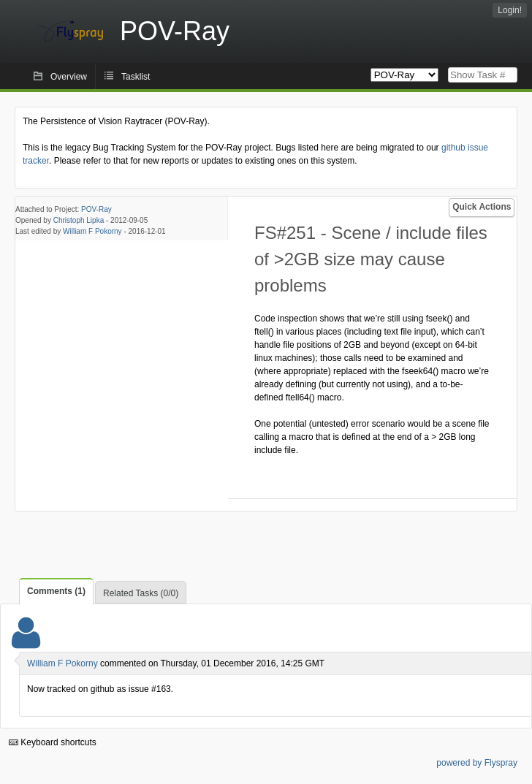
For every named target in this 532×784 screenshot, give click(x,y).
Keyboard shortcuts (53, 742)
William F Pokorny (92, 231)
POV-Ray (96, 209)
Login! (510, 10)
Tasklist (136, 77)
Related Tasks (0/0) (141, 593)
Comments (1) (56, 591)
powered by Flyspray (477, 763)
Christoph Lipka (79, 220)
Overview (69, 77)
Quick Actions (482, 207)
